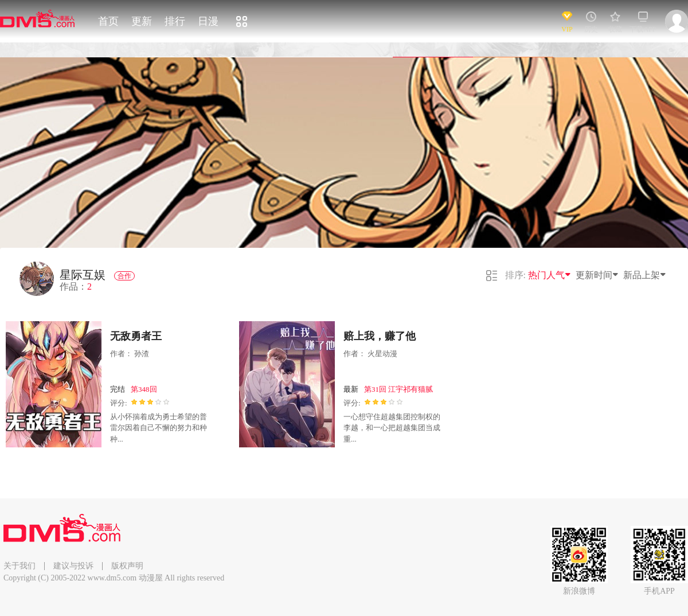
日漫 (208, 21)
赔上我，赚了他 (380, 336)
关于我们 (19, 566)
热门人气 (550, 275)
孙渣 (142, 354)
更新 (142, 21)
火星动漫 (382, 354)
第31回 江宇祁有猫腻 (398, 389)
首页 (108, 21)
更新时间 (597, 275)
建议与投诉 (73, 566)
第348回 (144, 389)
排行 (175, 21)
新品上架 (645, 275)
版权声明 (127, 566)
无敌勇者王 (136, 336)
